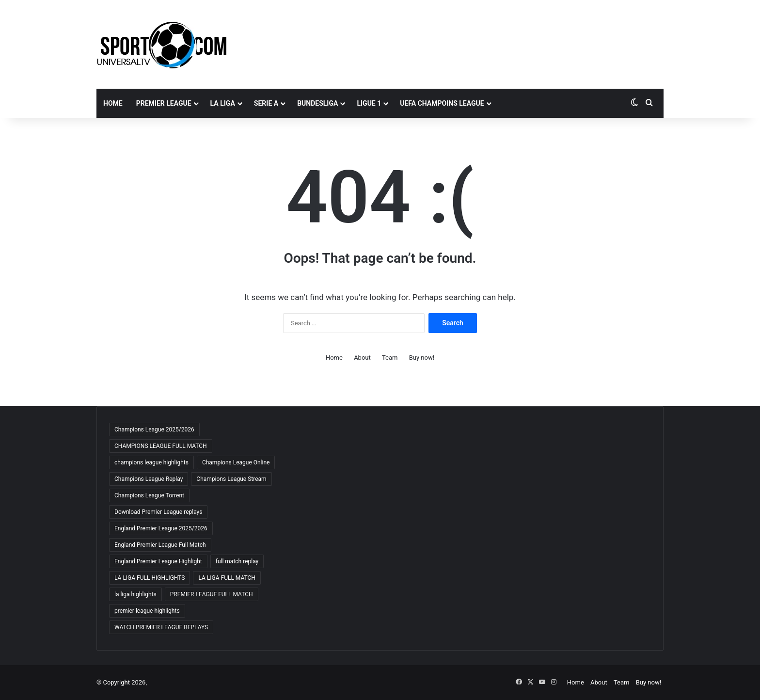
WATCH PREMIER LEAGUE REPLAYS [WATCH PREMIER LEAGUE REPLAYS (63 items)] (161, 627)
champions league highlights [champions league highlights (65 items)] (151, 462)
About (362, 358)
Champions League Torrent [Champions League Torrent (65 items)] (149, 495)
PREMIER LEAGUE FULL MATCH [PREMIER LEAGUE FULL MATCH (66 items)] (212, 594)
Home (113, 103)
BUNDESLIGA (317, 103)
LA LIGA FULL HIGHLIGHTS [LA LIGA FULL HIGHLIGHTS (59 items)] (150, 578)
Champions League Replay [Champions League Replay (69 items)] (149, 479)
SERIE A (266, 103)
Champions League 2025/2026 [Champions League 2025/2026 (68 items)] (154, 430)
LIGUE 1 (369, 103)
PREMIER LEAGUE (164, 103)
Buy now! (422, 358)
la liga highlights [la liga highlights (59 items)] (135, 594)
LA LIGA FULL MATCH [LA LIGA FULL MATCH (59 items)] (227, 578)
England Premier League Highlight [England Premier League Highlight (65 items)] (158, 561)
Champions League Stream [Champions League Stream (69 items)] (231, 479)
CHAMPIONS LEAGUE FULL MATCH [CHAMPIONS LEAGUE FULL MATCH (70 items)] (161, 446)
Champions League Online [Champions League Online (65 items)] (236, 462)
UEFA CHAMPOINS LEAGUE (442, 103)
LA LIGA (223, 103)
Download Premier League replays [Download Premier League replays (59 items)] (158, 512)
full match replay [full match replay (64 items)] (237, 561)
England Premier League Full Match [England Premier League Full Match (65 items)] (160, 545)
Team (390, 358)
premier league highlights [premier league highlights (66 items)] (147, 611)
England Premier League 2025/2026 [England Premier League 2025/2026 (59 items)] (161, 528)
